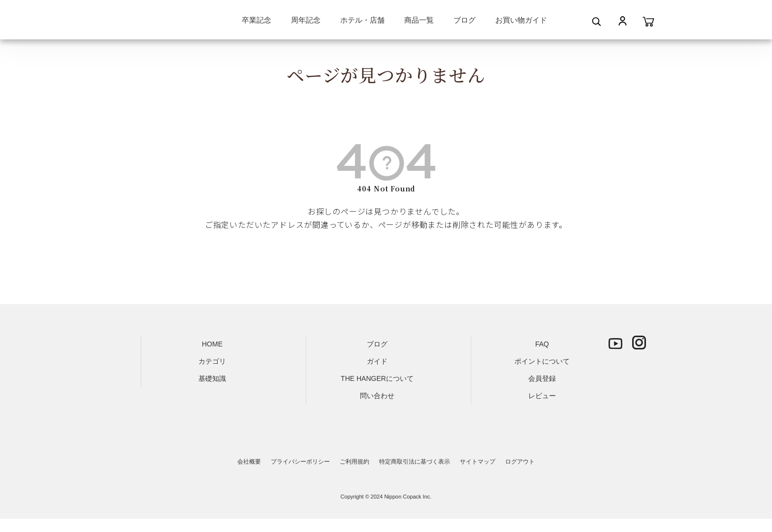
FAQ (542, 344)
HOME (212, 344)
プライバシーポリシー (300, 462)
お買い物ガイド (521, 20)
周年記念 (306, 20)
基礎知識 (212, 378)
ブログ (465, 20)
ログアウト (520, 462)
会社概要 (249, 462)
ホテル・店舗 (362, 20)
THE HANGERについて (377, 378)
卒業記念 (257, 20)
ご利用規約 (354, 462)
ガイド (377, 361)
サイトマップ (478, 462)
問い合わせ (377, 396)
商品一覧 (419, 20)
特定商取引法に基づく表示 (415, 462)
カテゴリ (212, 361)
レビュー (542, 396)
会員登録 (542, 378)
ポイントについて (542, 361)
